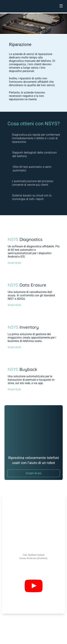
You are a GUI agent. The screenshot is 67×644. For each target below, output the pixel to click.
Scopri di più (14, 263)
